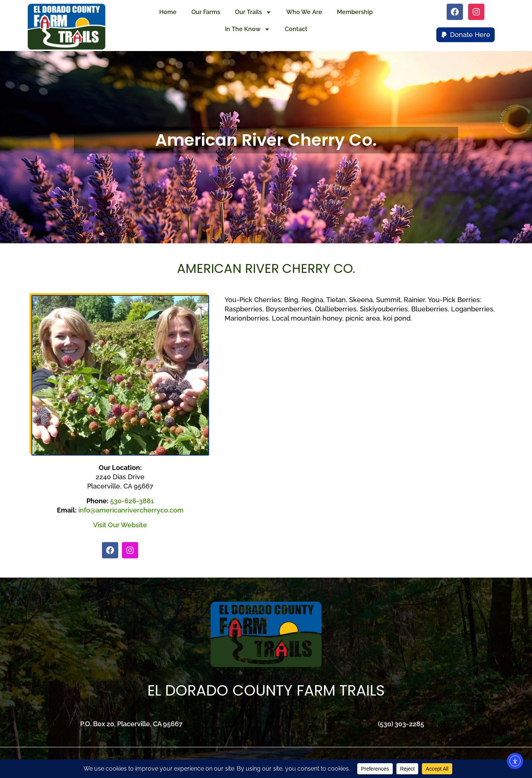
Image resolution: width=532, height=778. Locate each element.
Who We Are (304, 12)
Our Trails (253, 12)
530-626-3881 (132, 501)
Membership (355, 12)
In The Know (248, 29)
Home (168, 12)
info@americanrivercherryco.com (131, 510)
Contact (296, 29)
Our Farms (206, 12)
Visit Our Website (120, 525)
